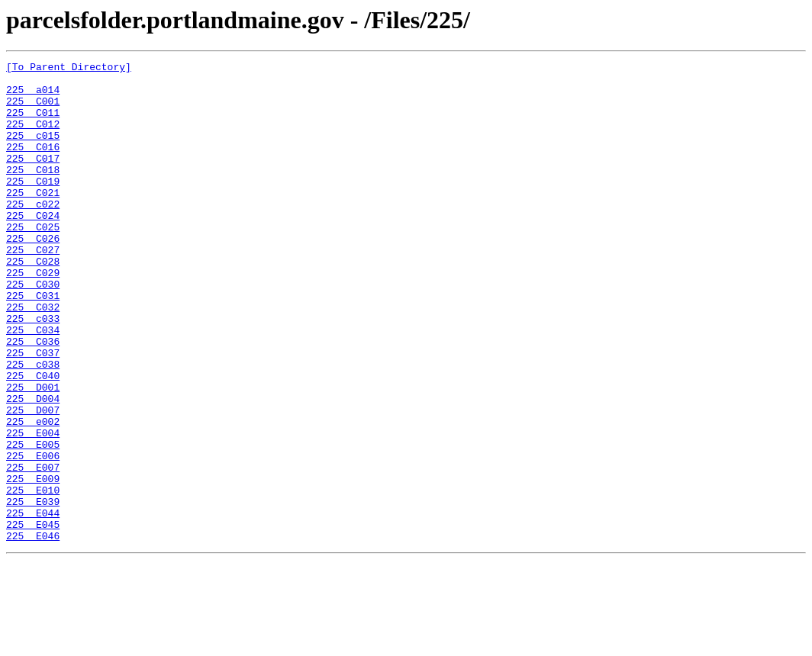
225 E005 (33, 522)
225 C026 (33, 275)
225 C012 (33, 137)
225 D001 (33, 453)
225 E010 (33, 577)
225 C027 (33, 288)
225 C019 (33, 206)
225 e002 (33, 494)
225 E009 (33, 563)
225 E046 (33, 632)
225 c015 (33, 151)
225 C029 (33, 316)
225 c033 (33, 371)
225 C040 (33, 439)
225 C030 (33, 330)
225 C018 (33, 192)
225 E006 (33, 535)
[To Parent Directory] (69, 69)
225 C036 (33, 398)
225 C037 (33, 412)
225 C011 (33, 124)
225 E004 (33, 508)
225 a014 (33, 96)
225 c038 (33, 426)
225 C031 (33, 343)
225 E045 (33, 618)
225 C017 (33, 178)
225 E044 (33, 604)
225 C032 (33, 357)
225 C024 (33, 247)
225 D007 (33, 481)
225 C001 (33, 110)
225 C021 (33, 220)
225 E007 (33, 549)
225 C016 (33, 165)
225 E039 (33, 590)
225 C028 (33, 302)
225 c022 (33, 233)
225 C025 (33, 261)
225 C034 (33, 384)
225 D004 (33, 467)
